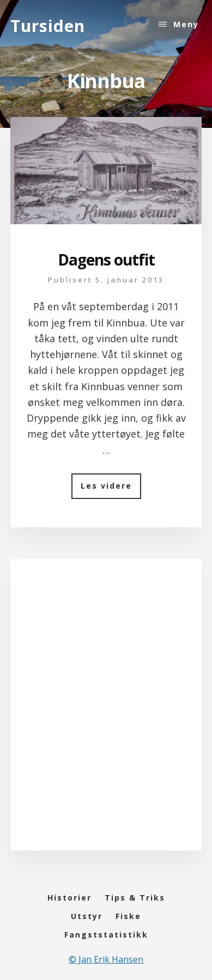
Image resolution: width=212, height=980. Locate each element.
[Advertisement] (106, 715)
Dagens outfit (106, 260)
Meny (186, 24)
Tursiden (48, 26)
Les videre (111, 489)
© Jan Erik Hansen (106, 959)
